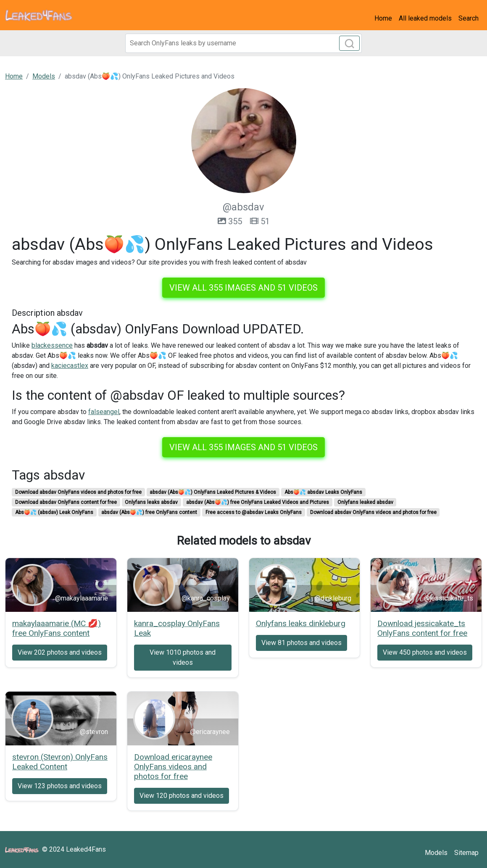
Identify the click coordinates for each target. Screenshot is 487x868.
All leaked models (425, 18)
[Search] (244, 43)
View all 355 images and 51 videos (243, 288)
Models (436, 853)
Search (469, 18)
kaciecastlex (70, 366)
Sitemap (466, 853)
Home (383, 18)
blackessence (52, 345)
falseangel (104, 412)
